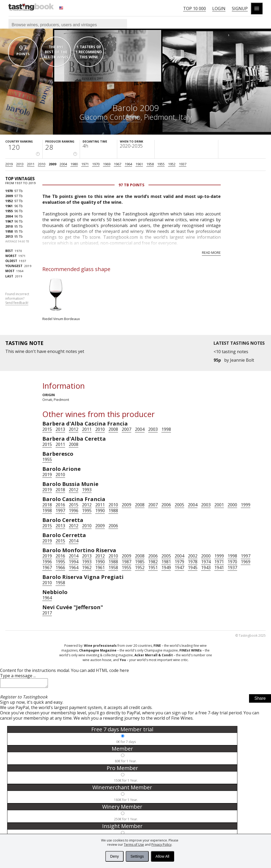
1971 (85, 164)
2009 (52, 164)
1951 (153, 568)
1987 (127, 562)
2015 (47, 429)
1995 (87, 511)
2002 (193, 556)
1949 (166, 568)
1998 (166, 429)
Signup (240, 8)
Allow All (162, 856)
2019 (9, 164)
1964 (128, 164)
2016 (60, 505)
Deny (114, 856)
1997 (60, 511)
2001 (219, 505)
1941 (219, 568)
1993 (87, 490)
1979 (179, 562)
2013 (20, 164)
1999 (246, 505)
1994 (74, 562)
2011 (31, 164)
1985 (140, 562)
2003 (153, 429)
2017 (47, 613)
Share (260, 700)
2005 (179, 505)
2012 (74, 429)
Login (219, 8)
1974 (206, 562)
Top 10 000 (195, 8)
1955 (161, 164)
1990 (100, 511)
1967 (118, 164)
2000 (232, 505)
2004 (63, 164)
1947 (179, 568)
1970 (96, 164)
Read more (211, 253)
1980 (74, 164)
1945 (193, 568)
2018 (60, 490)
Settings (137, 856)
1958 (150, 164)
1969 (107, 164)
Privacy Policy (161, 845)
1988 (113, 511)
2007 (127, 429)
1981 (166, 562)
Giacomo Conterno (110, 117)
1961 (139, 164)
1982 (153, 562)
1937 (183, 164)
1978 (193, 562)
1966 (60, 568)
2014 (74, 541)
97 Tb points (132, 185)
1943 (206, 568)
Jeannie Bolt (242, 360)
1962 (87, 568)
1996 (74, 511)
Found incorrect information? (17, 299)
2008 (113, 429)
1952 (172, 164)
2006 (166, 505)
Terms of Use (134, 845)
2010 (42, 164)
